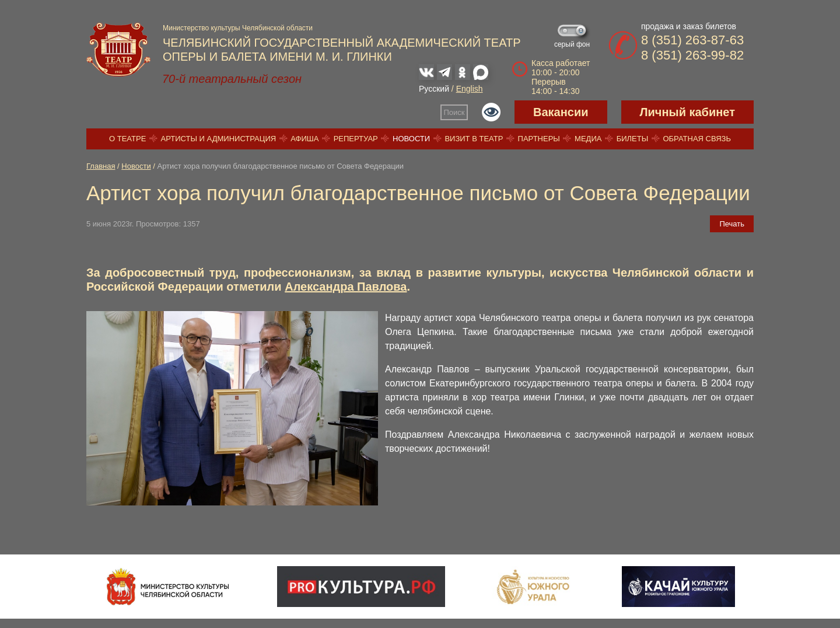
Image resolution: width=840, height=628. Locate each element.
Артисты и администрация (219, 139)
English (470, 89)
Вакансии (561, 112)
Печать (732, 224)
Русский (434, 89)
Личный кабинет (687, 112)
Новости (411, 139)
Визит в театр (474, 139)
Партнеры (539, 139)
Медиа (588, 139)
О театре (127, 139)
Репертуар (356, 139)
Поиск (454, 112)
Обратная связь (697, 139)
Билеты (633, 139)
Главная (101, 166)
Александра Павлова (346, 287)
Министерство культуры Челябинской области (238, 28)
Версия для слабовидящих (491, 112)
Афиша (304, 139)
